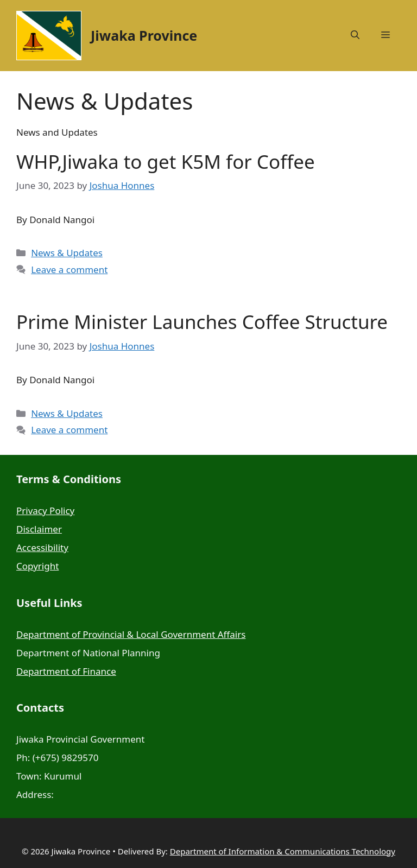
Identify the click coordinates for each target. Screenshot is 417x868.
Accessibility (42, 547)
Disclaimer (39, 529)
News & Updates (67, 253)
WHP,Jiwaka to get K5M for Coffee (166, 161)
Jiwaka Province (144, 35)
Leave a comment (69, 270)
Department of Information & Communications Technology (283, 851)
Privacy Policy (45, 511)
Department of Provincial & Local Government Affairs (131, 634)
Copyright (37, 566)
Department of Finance (66, 671)
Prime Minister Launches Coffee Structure (202, 322)
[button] (355, 35)
